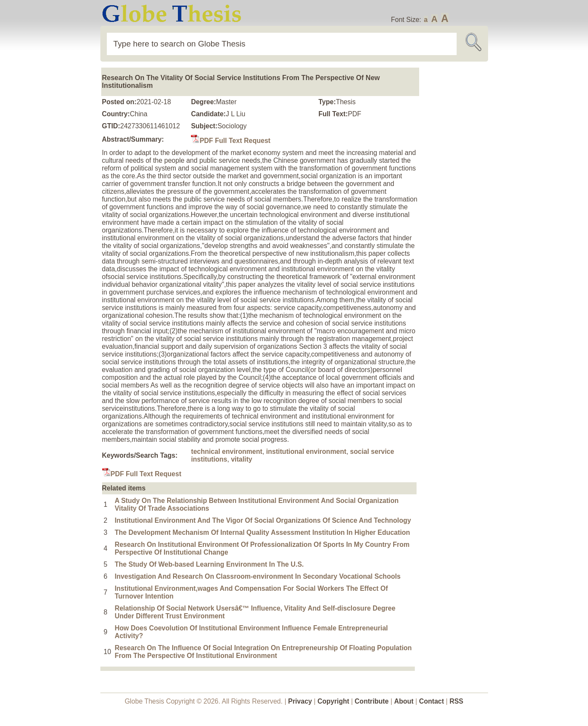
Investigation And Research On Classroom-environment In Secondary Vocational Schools (258, 576)
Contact (432, 701)
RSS (456, 701)
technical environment (227, 451)
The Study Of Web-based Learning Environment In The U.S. (209, 564)
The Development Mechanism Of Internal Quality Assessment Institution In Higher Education (262, 532)
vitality (241, 459)
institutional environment (306, 451)
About (404, 701)
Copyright (333, 701)
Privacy (300, 701)
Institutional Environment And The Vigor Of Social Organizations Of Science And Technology (263, 520)
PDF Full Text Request (230, 141)
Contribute (372, 701)
